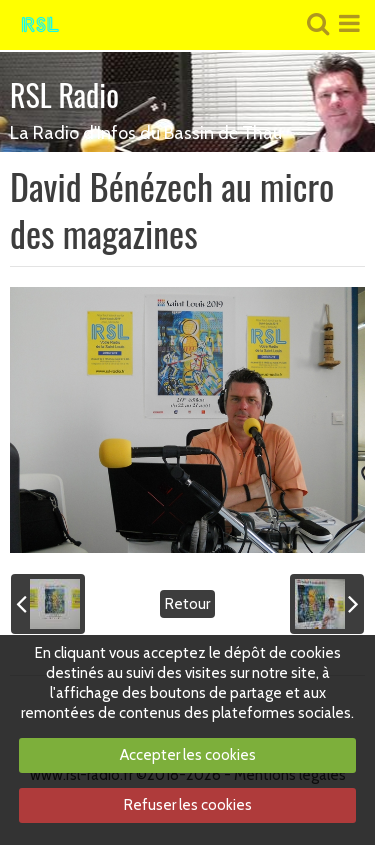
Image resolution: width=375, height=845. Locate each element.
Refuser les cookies (188, 805)
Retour (187, 604)
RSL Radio (64, 94)
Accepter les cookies (188, 755)
